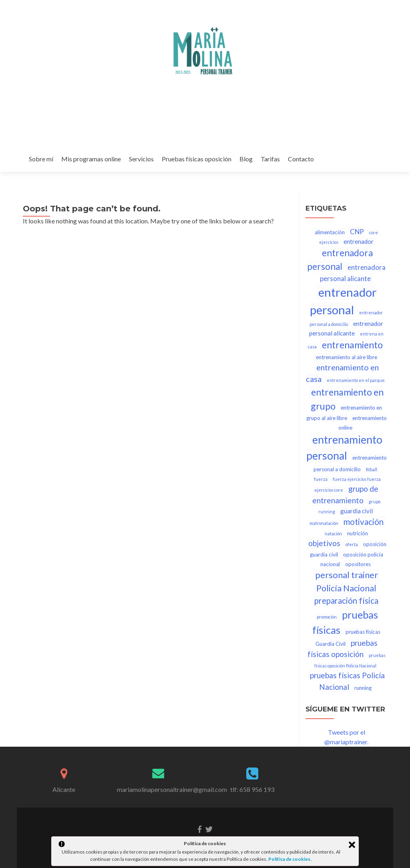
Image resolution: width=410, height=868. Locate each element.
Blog (246, 159)
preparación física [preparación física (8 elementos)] (346, 601)
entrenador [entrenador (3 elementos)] (359, 241)
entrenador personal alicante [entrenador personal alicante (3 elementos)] (346, 328)
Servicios (141, 159)
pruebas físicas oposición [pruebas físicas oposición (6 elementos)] (343, 649)
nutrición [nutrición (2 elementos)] (358, 533)
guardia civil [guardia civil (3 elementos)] (357, 511)
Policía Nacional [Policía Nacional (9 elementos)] (346, 588)
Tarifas (270, 159)
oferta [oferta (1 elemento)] (352, 544)
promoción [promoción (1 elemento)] (327, 617)
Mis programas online (91, 159)
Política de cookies (290, 859)
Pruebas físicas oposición (197, 159)
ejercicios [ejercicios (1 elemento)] (329, 242)
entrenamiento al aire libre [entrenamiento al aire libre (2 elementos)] (347, 357)
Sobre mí (41, 159)
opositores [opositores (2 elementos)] (358, 564)
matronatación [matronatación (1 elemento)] (324, 523)
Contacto (301, 159)
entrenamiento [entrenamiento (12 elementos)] (352, 345)
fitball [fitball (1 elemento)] (372, 469)
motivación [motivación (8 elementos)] (364, 522)
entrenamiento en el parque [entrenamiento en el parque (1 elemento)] (356, 380)
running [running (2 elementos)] (363, 688)
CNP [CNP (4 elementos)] (357, 232)
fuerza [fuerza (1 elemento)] (321, 479)
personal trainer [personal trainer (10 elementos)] (347, 575)
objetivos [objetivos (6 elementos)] (324, 543)
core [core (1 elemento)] (374, 232)
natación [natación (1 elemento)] (333, 533)
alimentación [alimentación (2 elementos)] (330, 232)
